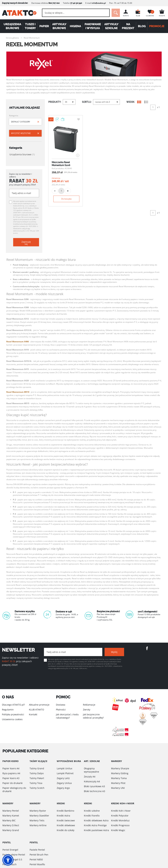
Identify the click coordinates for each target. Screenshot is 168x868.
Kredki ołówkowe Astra (96, 820)
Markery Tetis (37, 820)
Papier (44, 26)
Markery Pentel (11, 811)
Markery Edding (120, 773)
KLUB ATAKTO (37, 710)
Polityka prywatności (13, 714)
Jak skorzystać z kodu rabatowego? (67, 716)
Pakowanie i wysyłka (93, 26)
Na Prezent (128, 26)
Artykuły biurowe (59, 26)
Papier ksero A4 (11, 768)
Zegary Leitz (63, 778)
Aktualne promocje (39, 705)
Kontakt (33, 714)
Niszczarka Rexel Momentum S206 (61, 164)
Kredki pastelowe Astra (96, 830)
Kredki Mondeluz (120, 820)
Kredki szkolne (92, 811)
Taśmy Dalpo (37, 773)
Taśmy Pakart (37, 778)
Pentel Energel (10, 850)
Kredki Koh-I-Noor (121, 811)
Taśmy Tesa (36, 783)
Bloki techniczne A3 (94, 791)
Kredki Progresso (120, 825)
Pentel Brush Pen (39, 855)
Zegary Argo (63, 788)
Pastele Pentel (37, 850)
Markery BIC (9, 820)
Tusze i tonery (30, 26)
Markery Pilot (118, 783)
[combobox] (76, 13)
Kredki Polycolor (120, 816)
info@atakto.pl (99, 3)
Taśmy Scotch (37, 788)
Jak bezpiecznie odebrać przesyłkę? (93, 716)
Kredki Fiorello (92, 816)
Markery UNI (118, 788)
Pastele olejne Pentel (14, 855)
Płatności (61, 710)
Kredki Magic (118, 830)
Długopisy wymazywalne (91, 770)
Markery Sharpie (120, 768)
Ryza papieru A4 (11, 773)
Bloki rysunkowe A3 (94, 786)
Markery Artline (38, 825)
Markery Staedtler (39, 816)
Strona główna (12, 38)
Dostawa (61, 705)
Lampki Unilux (64, 768)
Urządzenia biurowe (12, 26)
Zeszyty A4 (90, 777)
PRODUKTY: (55, 102)
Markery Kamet (11, 816)
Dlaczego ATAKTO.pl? (13, 705)
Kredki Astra (63, 816)
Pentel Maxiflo (37, 864)
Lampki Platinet (65, 773)
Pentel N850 (36, 859)
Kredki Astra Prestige (95, 825)
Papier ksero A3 (11, 778)
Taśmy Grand (37, 768)
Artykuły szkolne (111, 26)
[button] (8, 860)
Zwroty (87, 710)
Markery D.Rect (11, 825)
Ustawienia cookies (12, 719)
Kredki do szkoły (66, 830)
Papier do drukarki (13, 783)
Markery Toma (119, 778)
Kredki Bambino (65, 811)
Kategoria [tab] (16, 148)
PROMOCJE (157, 26)
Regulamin (8, 710)
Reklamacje (89, 705)
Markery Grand (11, 830)
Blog (142, 26)
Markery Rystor (38, 811)
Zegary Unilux (64, 783)
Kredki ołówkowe (66, 825)
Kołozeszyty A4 (92, 781)
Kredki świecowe (66, 820)
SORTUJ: (87, 102)
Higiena (75, 26)
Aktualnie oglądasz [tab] (24, 108)
